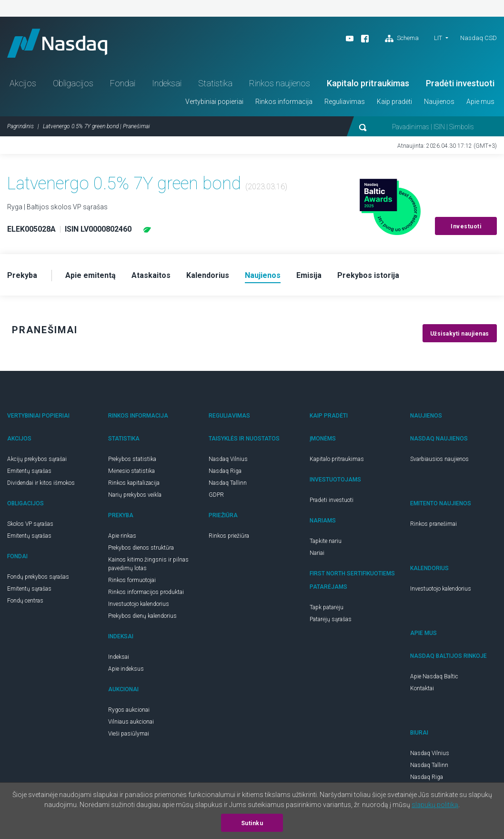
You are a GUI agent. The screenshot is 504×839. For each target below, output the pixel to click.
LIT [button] (438, 38)
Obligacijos (73, 83)
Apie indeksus (126, 669)
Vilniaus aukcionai (131, 722)
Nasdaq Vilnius (228, 459)
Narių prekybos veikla (135, 495)
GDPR (216, 495)
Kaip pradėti (394, 102)
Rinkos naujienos (280, 83)
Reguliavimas (345, 102)
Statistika (215, 83)
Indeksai (167, 83)
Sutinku (252, 823)
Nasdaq (57, 43)
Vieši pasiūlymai (129, 734)
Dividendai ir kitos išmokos (41, 483)
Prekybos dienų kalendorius (142, 616)
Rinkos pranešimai (433, 524)
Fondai (123, 83)
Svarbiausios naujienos (439, 459)
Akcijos (23, 83)
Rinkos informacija (284, 102)
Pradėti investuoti (460, 83)
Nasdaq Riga (225, 471)
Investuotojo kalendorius (139, 604)
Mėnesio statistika (131, 471)
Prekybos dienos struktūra (141, 548)
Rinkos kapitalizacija (134, 483)
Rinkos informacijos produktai (146, 592)
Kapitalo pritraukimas (368, 83)
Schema (402, 39)
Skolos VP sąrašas (30, 524)
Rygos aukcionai (129, 710)
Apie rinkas (122, 536)
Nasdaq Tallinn (228, 483)
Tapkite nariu (326, 541)
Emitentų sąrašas (29, 471)
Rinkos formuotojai (132, 580)
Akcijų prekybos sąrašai (37, 459)
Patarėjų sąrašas (331, 619)
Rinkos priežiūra (229, 536)
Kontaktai (422, 688)
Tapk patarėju (327, 607)
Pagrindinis (20, 126)
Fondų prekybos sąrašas (38, 577)
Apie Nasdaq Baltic (434, 676)
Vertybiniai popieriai (214, 102)
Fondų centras (25, 601)
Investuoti (466, 226)
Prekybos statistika (132, 459)
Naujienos (439, 102)
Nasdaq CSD (479, 38)
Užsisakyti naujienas (460, 334)
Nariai (317, 553)
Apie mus (480, 102)
